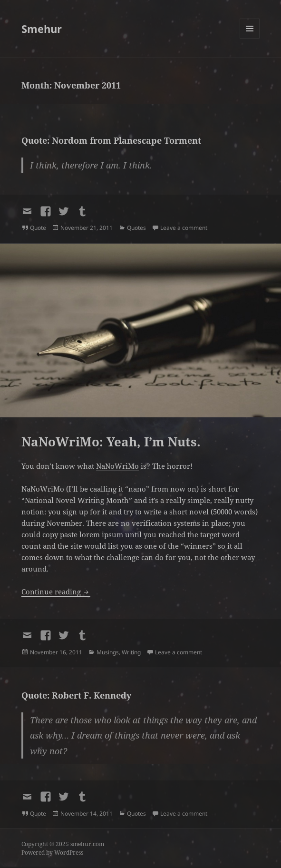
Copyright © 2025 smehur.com (63, 844)
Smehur (42, 29)
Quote (38, 228)
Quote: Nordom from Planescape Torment (111, 140)
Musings (108, 652)
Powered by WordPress (52, 853)
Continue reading (56, 592)
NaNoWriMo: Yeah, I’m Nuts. (111, 442)
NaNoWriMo (117, 466)
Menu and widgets (250, 38)
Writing (131, 652)
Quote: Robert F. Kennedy (76, 695)
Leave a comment (184, 228)
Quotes (136, 228)
